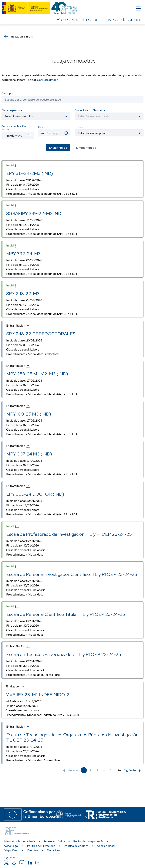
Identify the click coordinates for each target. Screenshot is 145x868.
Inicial (13, 165)
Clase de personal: (12, 110)
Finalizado (15, 687)
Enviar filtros (58, 147)
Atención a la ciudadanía (19, 841)
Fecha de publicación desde (14, 128)
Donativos (54, 850)
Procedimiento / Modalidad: (43, 193)
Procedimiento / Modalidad (91, 110)
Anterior (70, 771)
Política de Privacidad (41, 846)
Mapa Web (11, 850)
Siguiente (133, 771)
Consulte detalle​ (47, 80)
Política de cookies (76, 846)
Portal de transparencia (88, 841)
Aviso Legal (11, 846)
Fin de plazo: (23, 184)
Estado (79, 127)
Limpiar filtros (86, 147)
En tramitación (18, 326)
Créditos (33, 850)
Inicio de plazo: (24, 180)
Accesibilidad (106, 846)
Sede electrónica (54, 841)
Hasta (42, 127)
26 (119, 770)
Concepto (7, 93)
